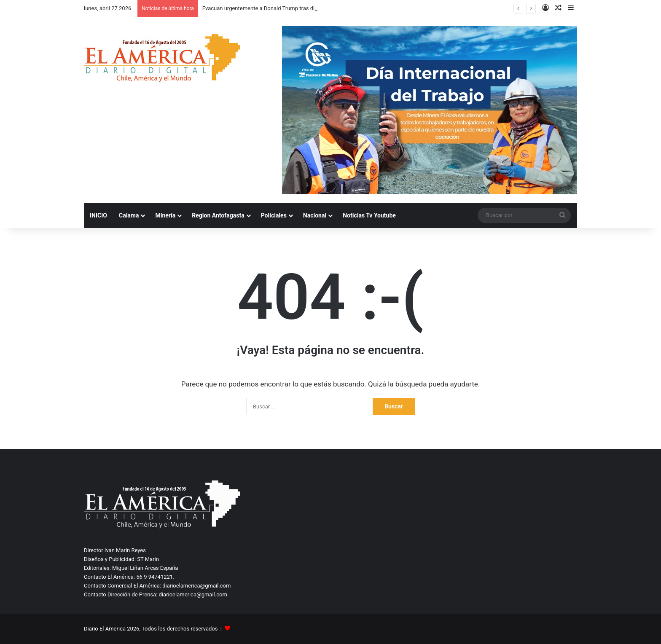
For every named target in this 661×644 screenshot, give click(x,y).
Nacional (315, 215)
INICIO (98, 215)
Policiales (274, 215)
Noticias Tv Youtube (369, 215)
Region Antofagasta (218, 215)
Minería (165, 215)
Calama (129, 215)
